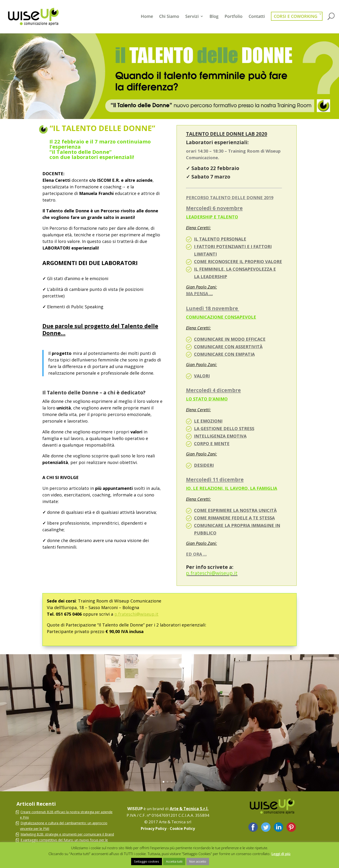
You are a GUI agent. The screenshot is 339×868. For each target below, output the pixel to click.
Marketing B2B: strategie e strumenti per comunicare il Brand (67, 834)
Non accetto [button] (198, 861)
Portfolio (234, 17)
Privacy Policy (154, 828)
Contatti (257, 17)
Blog (214, 17)
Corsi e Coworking (296, 16)
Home (147, 17)
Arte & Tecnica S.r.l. (189, 809)
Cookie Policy (182, 828)
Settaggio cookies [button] (147, 861)
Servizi (192, 17)
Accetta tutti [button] (174, 861)
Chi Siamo (169, 17)
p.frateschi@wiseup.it (136, 614)
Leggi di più (281, 854)
